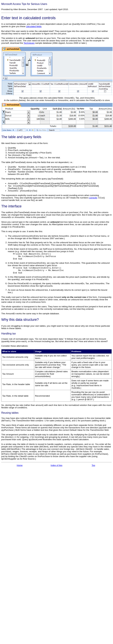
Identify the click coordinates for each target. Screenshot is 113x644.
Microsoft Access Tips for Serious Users (24, 4)
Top (93, 465)
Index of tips (56, 465)
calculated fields (34, 26)
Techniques (29, 43)
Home (20, 465)
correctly (93, 198)
